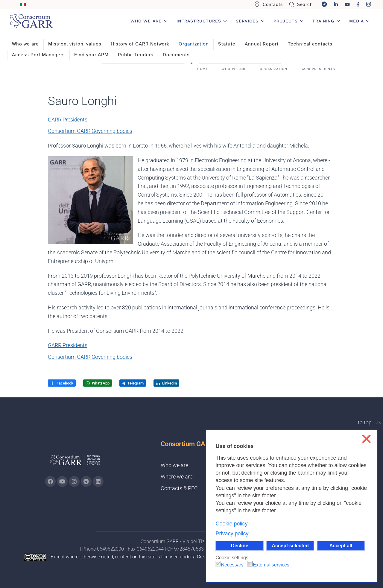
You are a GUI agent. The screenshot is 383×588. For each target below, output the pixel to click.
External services (271, 565)
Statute (227, 44)
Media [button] (360, 21)
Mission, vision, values (75, 44)
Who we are (25, 44)
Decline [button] (240, 546)
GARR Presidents (68, 120)
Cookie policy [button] (231, 524)
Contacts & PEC (179, 488)
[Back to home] (31, 21)
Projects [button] (289, 21)
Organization (194, 44)
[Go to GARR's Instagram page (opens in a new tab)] (50, 481)
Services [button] (250, 21)
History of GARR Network (140, 44)
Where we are (177, 477)
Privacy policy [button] (232, 534)
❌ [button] (366, 439)
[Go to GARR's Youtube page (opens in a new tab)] (62, 481)
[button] (379, 423)
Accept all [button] (341, 546)
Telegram (133, 383)
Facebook (62, 383)
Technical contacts (310, 44)
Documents (176, 55)
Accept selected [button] (290, 546)
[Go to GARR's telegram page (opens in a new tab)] (86, 481)
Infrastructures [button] (202, 21)
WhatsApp (98, 383)
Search (301, 4)
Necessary (232, 565)
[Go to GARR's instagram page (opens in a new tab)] (74, 481)
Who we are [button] (149, 21)
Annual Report (262, 44)
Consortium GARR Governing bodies (90, 131)
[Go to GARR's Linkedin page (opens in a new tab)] (98, 481)
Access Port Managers (38, 55)
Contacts (268, 4)
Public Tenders (136, 55)
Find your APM (91, 55)
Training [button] (326, 21)
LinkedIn (166, 383)
